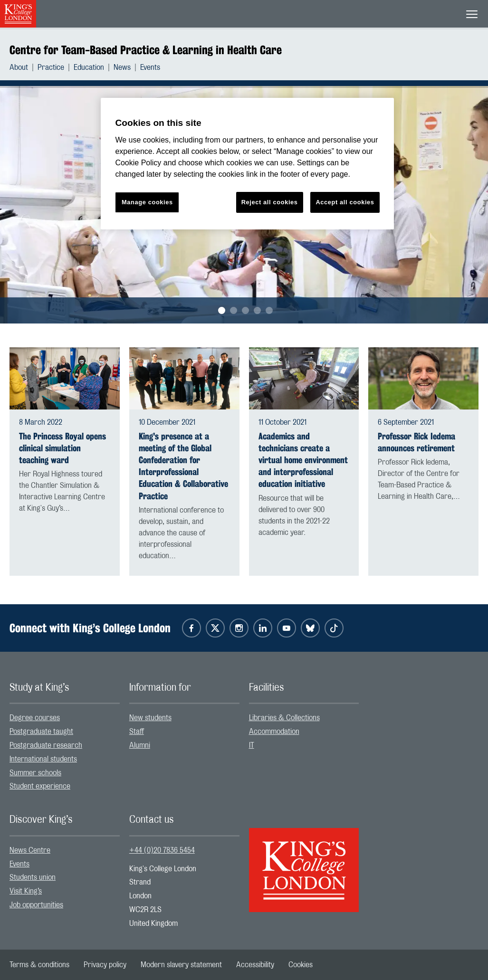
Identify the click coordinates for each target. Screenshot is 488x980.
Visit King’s (26, 891)
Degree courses (35, 718)
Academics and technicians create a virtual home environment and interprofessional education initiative (303, 460)
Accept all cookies (345, 202)
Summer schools (35, 773)
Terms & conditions (39, 965)
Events (150, 67)
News (122, 67)
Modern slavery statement (181, 965)
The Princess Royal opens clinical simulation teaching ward (62, 448)
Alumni (140, 745)
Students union (33, 877)
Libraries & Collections (284, 718)
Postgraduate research (46, 745)
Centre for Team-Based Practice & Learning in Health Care (146, 50)
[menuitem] (24, 67)
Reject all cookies (270, 202)
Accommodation (274, 732)
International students (43, 759)
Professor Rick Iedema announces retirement (416, 442)
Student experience (40, 786)
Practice (51, 67)
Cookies (301, 965)
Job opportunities (36, 905)
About (19, 67)
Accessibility (255, 965)
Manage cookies (147, 202)
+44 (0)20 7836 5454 (162, 850)
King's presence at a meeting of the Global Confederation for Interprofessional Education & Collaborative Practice (183, 466)
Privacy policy (105, 965)
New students (150, 718)
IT (252, 745)
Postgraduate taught (41, 732)
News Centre (30, 850)
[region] (247, 164)
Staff (137, 732)
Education (89, 67)
